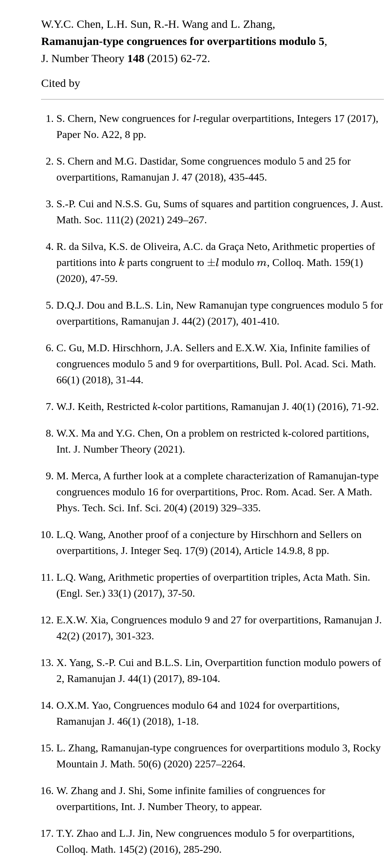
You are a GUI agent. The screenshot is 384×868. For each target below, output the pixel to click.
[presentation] (121, 262)
